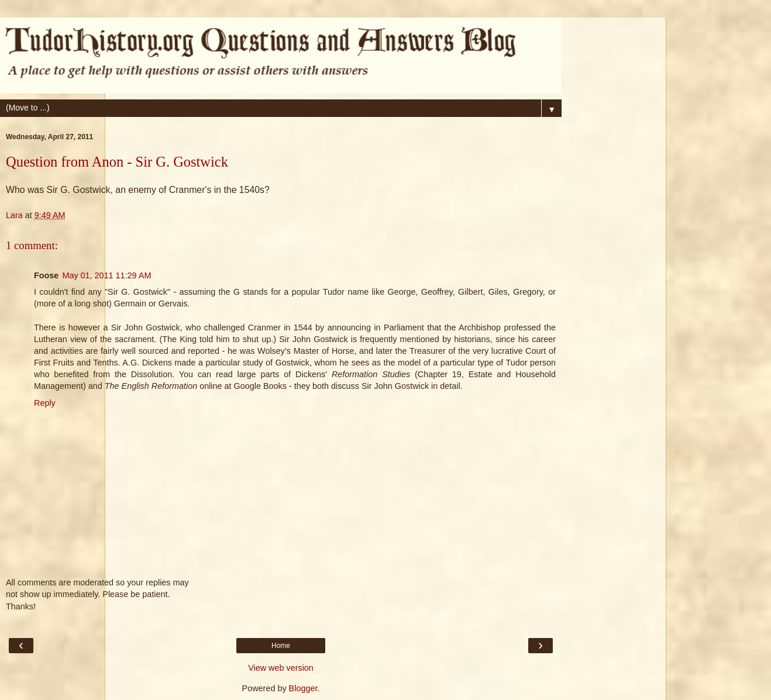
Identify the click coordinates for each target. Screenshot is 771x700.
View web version (281, 668)
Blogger (303, 688)
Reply (45, 403)
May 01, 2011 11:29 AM (106, 275)
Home (281, 646)
